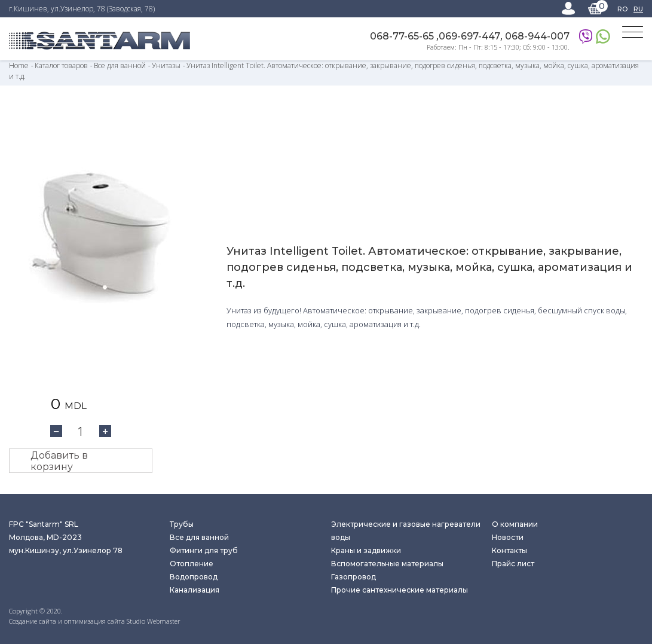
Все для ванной (120, 65)
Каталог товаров (62, 65)
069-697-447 (469, 36)
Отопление (192, 564)
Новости (508, 537)
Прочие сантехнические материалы (400, 590)
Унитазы (166, 65)
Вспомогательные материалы (387, 564)
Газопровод (353, 577)
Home (19, 65)
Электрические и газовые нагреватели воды (406, 531)
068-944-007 (537, 36)
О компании (515, 524)
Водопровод (194, 577)
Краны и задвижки (366, 550)
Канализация (195, 590)
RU (638, 9)
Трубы (182, 524)
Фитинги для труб (204, 550)
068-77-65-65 (403, 36)
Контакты (509, 550)
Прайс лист (513, 564)
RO (622, 9)
